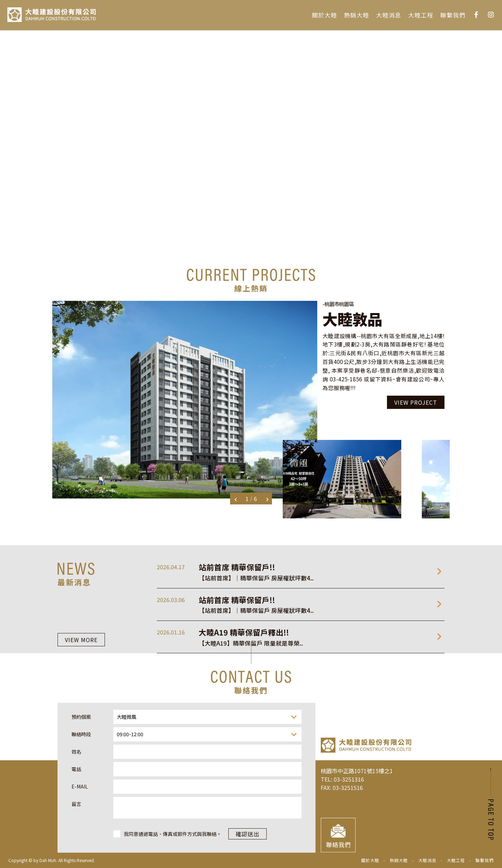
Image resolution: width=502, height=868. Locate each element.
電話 (76, 850)
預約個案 (81, 797)
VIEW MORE (81, 647)
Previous (236, 500)
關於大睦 (325, 15)
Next (267, 500)
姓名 (76, 832)
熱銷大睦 (357, 15)
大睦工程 (421, 15)
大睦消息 (389, 15)
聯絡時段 (81, 815)
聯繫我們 (453, 15)
